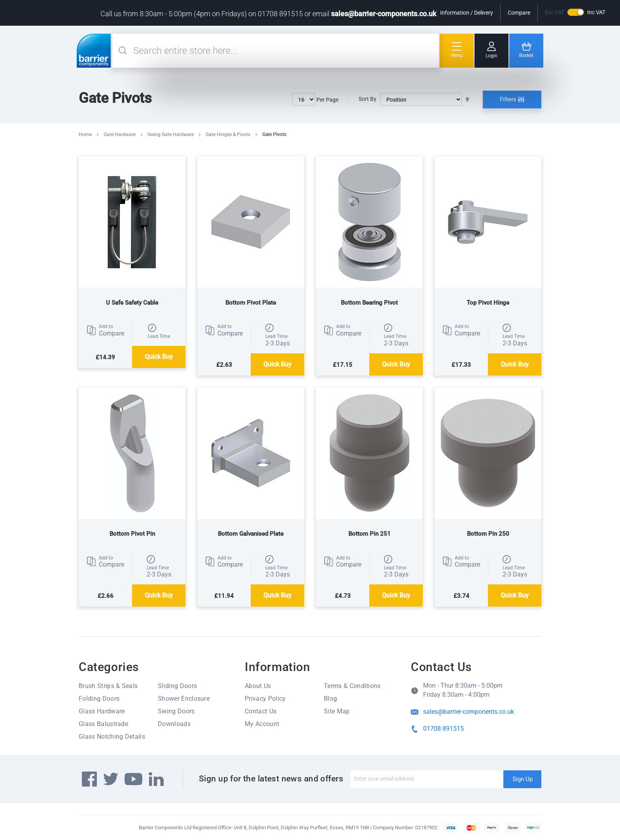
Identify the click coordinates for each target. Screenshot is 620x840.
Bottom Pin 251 (370, 534)
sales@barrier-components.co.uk (384, 14)
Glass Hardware (102, 711)
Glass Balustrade (103, 724)
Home (86, 135)
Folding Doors (99, 699)
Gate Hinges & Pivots (229, 135)
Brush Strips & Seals (108, 686)
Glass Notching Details (112, 737)
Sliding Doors (177, 686)
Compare (519, 13)
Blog (330, 699)
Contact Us (261, 711)
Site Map (337, 711)
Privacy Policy (265, 699)
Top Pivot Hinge (488, 303)
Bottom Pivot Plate (251, 303)
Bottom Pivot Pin (132, 534)
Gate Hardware (120, 135)
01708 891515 (443, 729)
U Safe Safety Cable (132, 303)
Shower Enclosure (184, 699)
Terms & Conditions (352, 686)
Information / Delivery (467, 13)
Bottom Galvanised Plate (251, 534)
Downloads (174, 724)
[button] (105, 330)
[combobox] (285, 51)
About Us (258, 686)
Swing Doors (176, 711)
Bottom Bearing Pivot (369, 303)
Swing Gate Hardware (171, 135)
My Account (262, 724)
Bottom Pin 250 (488, 534)
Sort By (368, 99)
